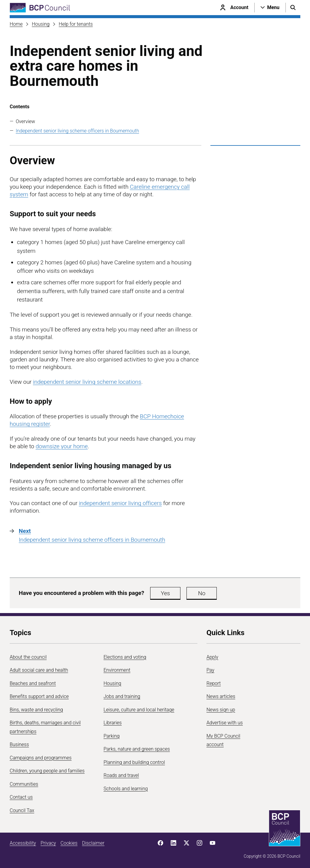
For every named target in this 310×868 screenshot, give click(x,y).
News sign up (221, 710)
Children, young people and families (47, 771)
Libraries (113, 723)
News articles (221, 696)
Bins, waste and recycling (36, 710)
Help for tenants (76, 24)
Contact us (21, 797)
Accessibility (23, 843)
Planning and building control (134, 762)
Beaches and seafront (33, 683)
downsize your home (62, 446)
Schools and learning (126, 789)
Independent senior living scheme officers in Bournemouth (77, 131)
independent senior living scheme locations (87, 382)
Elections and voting (125, 657)
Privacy (48, 843)
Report (214, 683)
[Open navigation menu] (270, 8)
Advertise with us (225, 723)
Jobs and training (122, 696)
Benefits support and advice (39, 696)
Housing (41, 24)
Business (19, 744)
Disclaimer (93, 843)
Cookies (69, 843)
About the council (28, 657)
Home (16, 24)
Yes (165, 593)
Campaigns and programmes (41, 758)
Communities (24, 784)
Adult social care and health (39, 670)
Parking (112, 736)
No (202, 593)
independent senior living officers (120, 503)
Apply (212, 657)
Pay (210, 670)
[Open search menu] (293, 8)
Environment (117, 670)
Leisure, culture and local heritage (139, 710)
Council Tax (22, 810)
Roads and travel (121, 775)
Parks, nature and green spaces (137, 749)
